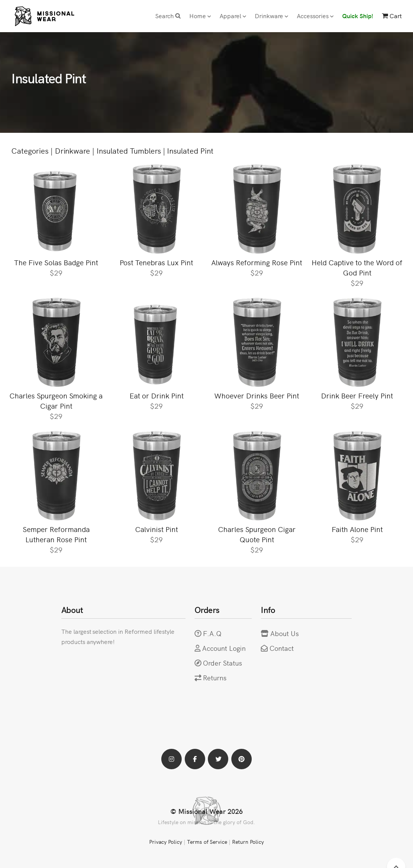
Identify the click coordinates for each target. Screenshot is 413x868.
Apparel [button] (233, 16)
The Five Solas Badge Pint (56, 262)
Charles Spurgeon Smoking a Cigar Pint (56, 400)
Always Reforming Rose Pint (257, 262)
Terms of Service (207, 842)
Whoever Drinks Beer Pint (257, 395)
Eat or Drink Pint (157, 395)
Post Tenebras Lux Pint (156, 262)
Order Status (222, 663)
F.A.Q (212, 633)
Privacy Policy (165, 842)
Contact (282, 648)
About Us (284, 633)
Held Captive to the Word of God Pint (357, 267)
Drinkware (73, 150)
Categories (30, 150)
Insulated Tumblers (129, 150)
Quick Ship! (358, 16)
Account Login (224, 648)
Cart (392, 16)
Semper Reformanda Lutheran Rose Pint (56, 534)
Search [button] (168, 16)
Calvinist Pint (157, 529)
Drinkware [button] (271, 16)
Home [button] (200, 16)
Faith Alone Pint (357, 529)
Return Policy (248, 842)
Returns (215, 677)
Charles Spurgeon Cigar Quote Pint (257, 534)
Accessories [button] (315, 16)
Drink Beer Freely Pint (357, 395)
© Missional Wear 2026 (206, 811)
